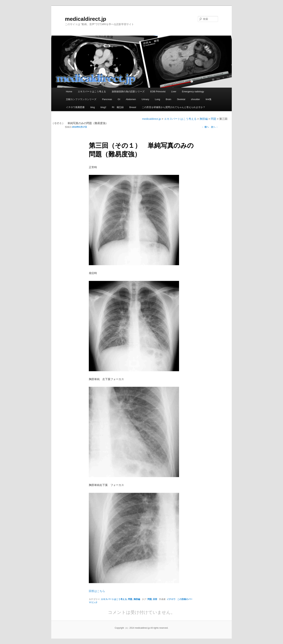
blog (93, 107)
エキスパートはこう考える (92, 91)
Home (69, 91)
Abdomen (131, 99)
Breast (133, 107)
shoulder (195, 99)
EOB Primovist (158, 91)
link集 (209, 99)
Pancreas (107, 99)
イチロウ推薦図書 (75, 107)
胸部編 (137, 599)
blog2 (103, 107)
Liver (174, 91)
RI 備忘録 (118, 107)
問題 (130, 599)
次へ (215, 127)
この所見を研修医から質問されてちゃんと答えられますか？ (174, 107)
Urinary (145, 99)
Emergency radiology (193, 91)
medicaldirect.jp (86, 19)
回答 (155, 599)
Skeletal (181, 99)
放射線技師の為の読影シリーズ (128, 91)
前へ (205, 127)
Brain (168, 99)
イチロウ (171, 599)
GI (119, 99)
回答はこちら (97, 591)
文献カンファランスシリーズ (81, 99)
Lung (157, 99)
